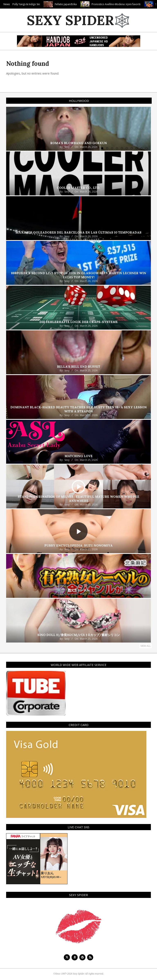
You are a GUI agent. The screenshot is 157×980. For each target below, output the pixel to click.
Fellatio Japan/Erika (79, 4)
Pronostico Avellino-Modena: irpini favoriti (129, 4)
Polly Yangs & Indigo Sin (39, 4)
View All (146, 646)
